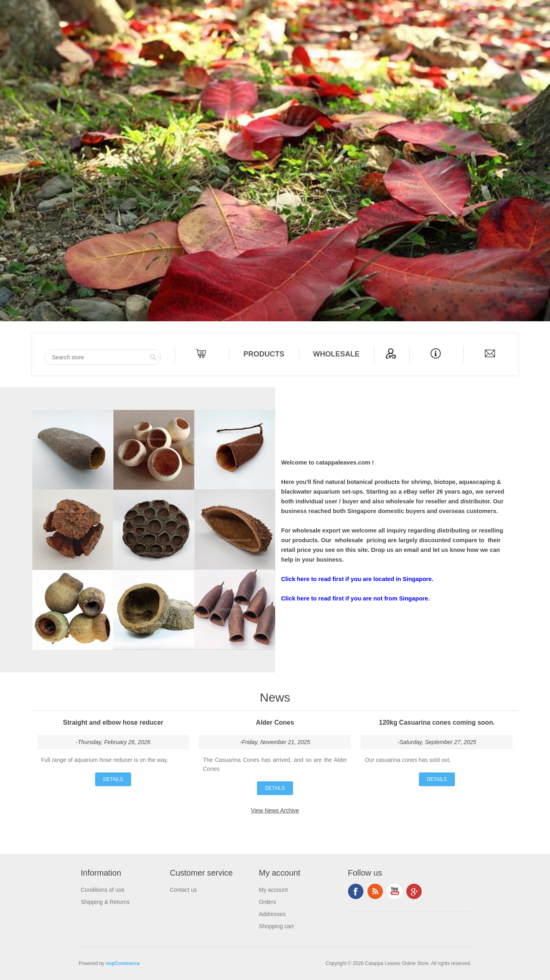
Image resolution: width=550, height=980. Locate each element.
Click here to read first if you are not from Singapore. (356, 598)
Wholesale (337, 354)
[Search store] (103, 357)
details (113, 779)
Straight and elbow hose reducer (113, 722)
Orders (268, 902)
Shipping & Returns (105, 902)
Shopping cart (276, 926)
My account (274, 890)
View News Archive (275, 810)
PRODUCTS (264, 354)
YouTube (395, 891)
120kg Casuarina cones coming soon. (437, 722)
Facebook (356, 891)
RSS (375, 891)
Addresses (272, 914)
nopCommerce (123, 963)
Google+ (414, 891)
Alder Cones (275, 722)
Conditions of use (103, 890)
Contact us (184, 890)
